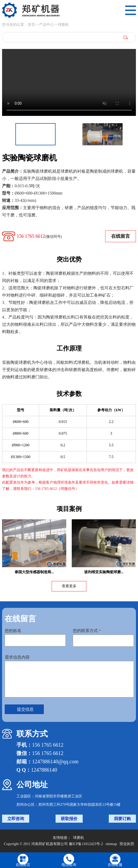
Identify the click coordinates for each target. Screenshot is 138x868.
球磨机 (63, 25)
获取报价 (69, 819)
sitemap (111, 844)
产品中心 (46, 25)
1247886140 (44, 770)
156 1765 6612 (39, 236)
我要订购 (122, 819)
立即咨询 (16, 819)
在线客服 (115, 865)
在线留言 (121, 236)
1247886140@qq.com (55, 761)
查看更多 (69, 586)
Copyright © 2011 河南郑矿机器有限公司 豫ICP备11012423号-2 (53, 844)
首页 (31, 25)
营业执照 (127, 844)
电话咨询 (69, 865)
